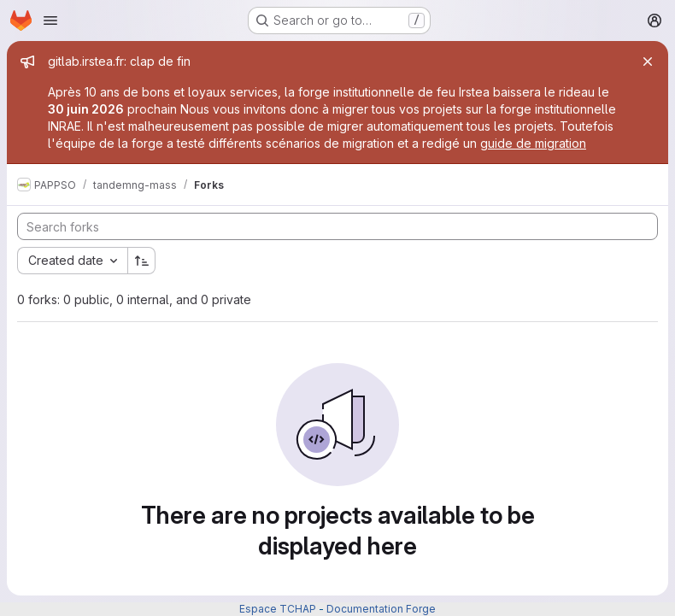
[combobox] (72, 261)
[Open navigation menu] (50, 21)
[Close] (648, 62)
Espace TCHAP (278, 609)
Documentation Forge (381, 609)
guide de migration (533, 143)
